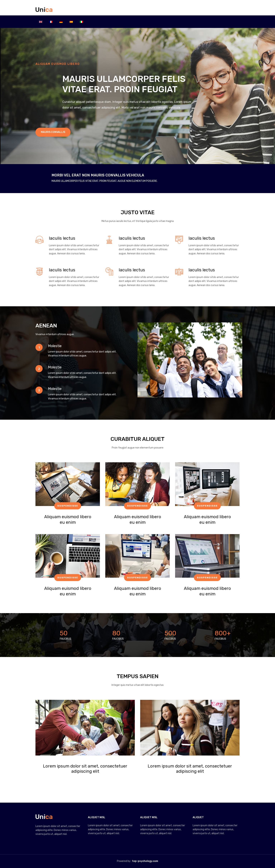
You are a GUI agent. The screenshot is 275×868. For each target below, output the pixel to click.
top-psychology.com (145, 861)
